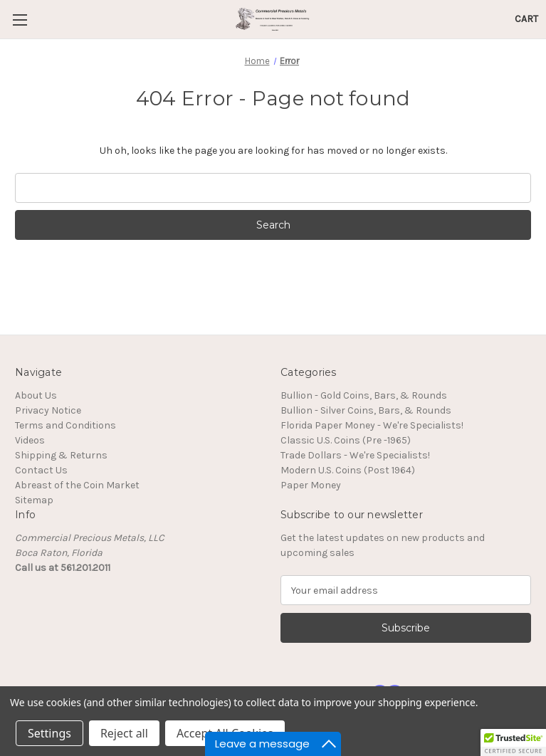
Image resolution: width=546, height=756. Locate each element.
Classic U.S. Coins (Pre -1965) (346, 440)
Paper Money (311, 485)
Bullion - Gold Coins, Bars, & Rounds (364, 395)
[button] (513, 742)
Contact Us (41, 470)
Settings (49, 733)
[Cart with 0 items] (526, 19)
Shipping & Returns (61, 455)
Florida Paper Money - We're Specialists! (372, 425)
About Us (36, 395)
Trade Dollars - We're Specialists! (355, 455)
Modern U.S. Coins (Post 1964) (348, 470)
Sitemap (34, 500)
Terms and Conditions (65, 425)
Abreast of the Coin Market (77, 485)
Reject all (124, 733)
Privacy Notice (48, 410)
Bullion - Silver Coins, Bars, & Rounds (366, 410)
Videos (30, 440)
